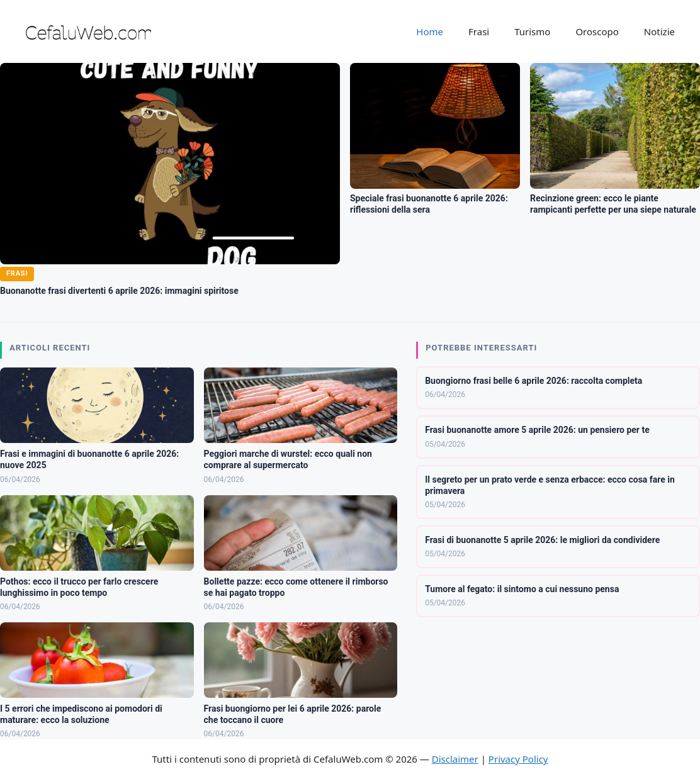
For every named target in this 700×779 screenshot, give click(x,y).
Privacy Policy (518, 759)
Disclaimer (455, 759)
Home (430, 31)
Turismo (532, 31)
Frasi (479, 31)
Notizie (659, 31)
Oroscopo (597, 31)
